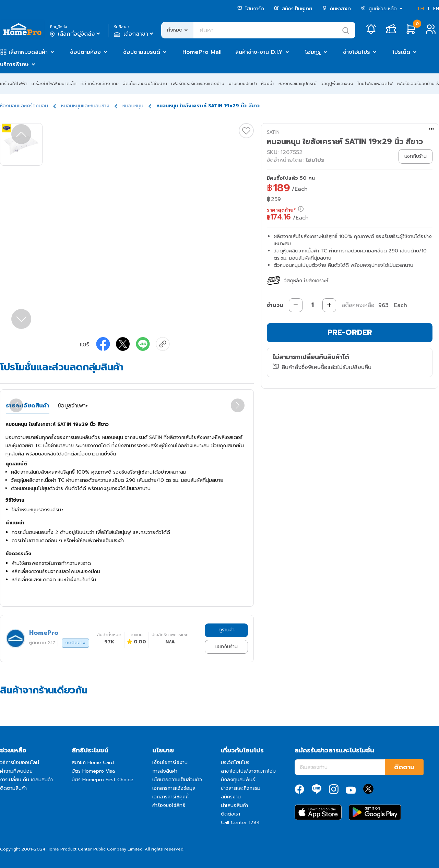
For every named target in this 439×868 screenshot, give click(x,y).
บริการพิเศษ (14, 64)
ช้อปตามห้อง (85, 52)
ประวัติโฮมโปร (235, 763)
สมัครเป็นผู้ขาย (293, 9)
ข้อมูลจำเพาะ (73, 406)
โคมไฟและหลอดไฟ (375, 84)
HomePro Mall (202, 52)
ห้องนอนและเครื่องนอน (24, 106)
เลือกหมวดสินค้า (28, 52)
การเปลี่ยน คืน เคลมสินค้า (26, 780)
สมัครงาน (231, 797)
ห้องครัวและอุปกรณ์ (298, 84)
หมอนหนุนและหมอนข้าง (85, 106)
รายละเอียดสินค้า (28, 406)
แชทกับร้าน (227, 647)
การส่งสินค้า (165, 771)
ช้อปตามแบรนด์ (142, 52)
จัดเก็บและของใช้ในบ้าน (145, 84)
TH (420, 9)
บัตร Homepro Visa (93, 771)
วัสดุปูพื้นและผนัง (337, 84)
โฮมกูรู (313, 52)
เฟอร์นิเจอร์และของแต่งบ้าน (198, 84)
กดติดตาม (75, 643)
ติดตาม (404, 767)
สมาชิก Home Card (93, 763)
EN (436, 9)
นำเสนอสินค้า (234, 805)
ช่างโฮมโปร (357, 52)
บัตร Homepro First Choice (103, 780)
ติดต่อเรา (230, 814)
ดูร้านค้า (227, 630)
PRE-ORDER (350, 332)
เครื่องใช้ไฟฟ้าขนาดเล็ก (54, 84)
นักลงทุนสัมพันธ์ (238, 780)
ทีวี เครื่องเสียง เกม (100, 84)
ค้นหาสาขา (336, 9)
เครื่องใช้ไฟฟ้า (14, 84)
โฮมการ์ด (251, 9)
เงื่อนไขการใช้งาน (170, 763)
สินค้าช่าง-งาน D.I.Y (259, 52)
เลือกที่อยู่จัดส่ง (76, 34)
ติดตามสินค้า (13, 788)
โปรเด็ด (401, 52)
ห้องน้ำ (268, 84)
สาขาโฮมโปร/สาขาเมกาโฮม (248, 771)
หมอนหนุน (133, 106)
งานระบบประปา (243, 84)
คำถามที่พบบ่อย (16, 771)
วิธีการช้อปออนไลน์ (20, 763)
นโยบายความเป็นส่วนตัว (177, 780)
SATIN (273, 132)
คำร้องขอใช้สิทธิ (169, 805)
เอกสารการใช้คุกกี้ (170, 797)
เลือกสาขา (134, 34)
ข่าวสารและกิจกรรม (241, 788)
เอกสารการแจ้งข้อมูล (174, 788)
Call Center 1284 (240, 823)
